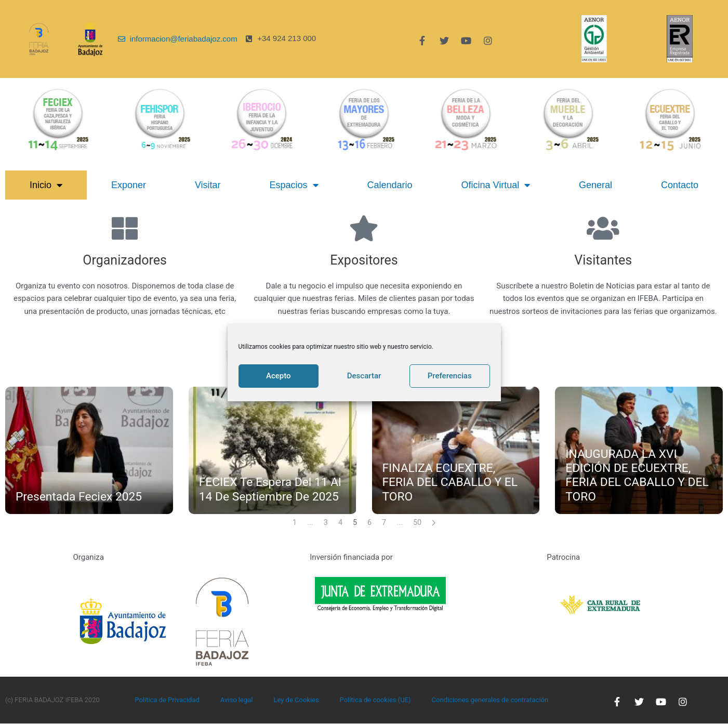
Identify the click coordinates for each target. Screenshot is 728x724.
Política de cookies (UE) (375, 700)
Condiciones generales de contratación (490, 700)
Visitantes (603, 259)
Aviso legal (237, 700)
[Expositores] (364, 228)
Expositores (364, 259)
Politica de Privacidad (167, 700)
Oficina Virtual (495, 185)
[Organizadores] (125, 228)
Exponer (129, 185)
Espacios (294, 185)
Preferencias (450, 376)
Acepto (279, 376)
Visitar (208, 185)
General (595, 185)
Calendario (389, 185)
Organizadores (125, 259)
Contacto (680, 185)
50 (418, 523)
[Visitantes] (603, 228)
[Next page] (435, 523)
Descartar (364, 376)
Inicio (46, 185)
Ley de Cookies (296, 700)
